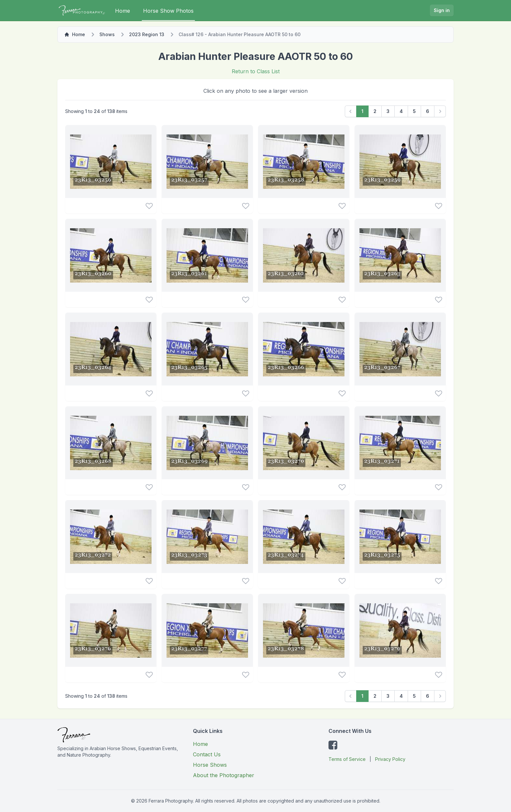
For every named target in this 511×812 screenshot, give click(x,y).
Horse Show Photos (168, 11)
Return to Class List (256, 71)
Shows (107, 34)
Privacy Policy (390, 759)
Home (123, 11)
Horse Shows (210, 765)
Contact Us (207, 754)
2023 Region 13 (147, 34)
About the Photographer (224, 775)
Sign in (442, 10)
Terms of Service (347, 759)
